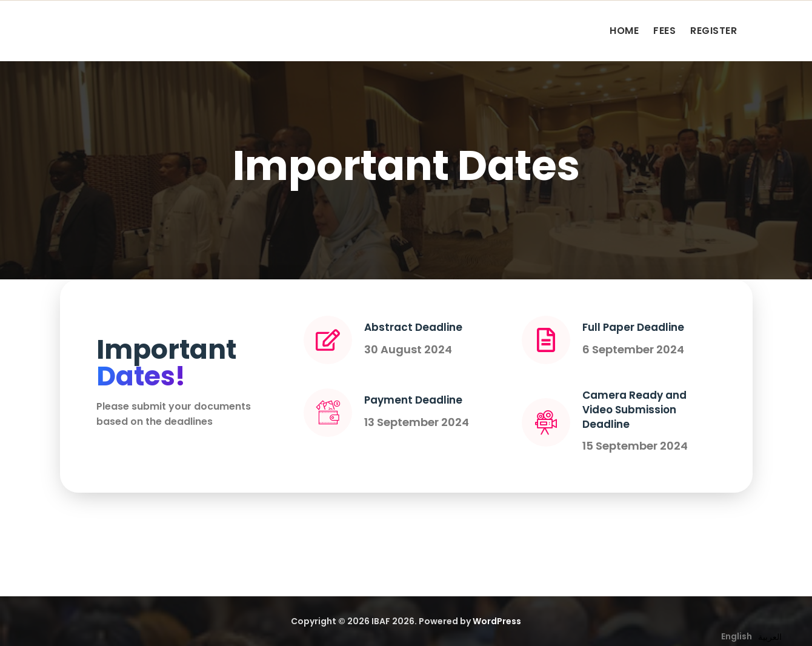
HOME (624, 31)
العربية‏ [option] (770, 637)
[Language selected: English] (754, 636)
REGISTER (714, 31)
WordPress (497, 621)
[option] (770, 637)
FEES (664, 31)
